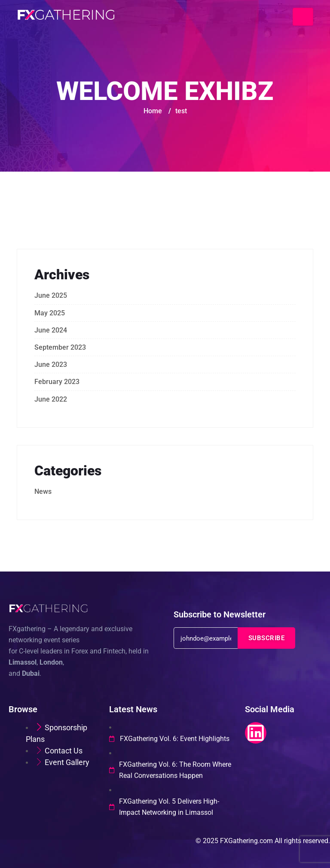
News (43, 491)
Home (153, 111)
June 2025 (51, 295)
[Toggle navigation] (303, 17)
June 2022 (51, 399)
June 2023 (51, 364)
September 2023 (60, 347)
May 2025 (50, 313)
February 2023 (57, 382)
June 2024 (51, 330)
